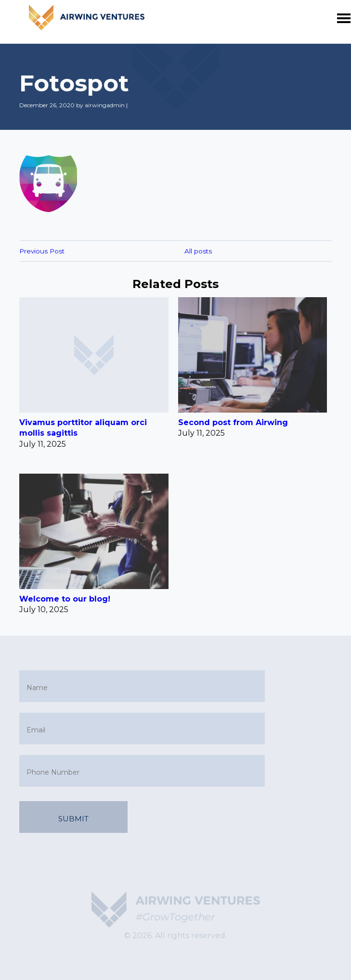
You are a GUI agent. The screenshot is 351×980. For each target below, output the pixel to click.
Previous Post (42, 251)
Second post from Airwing (233, 422)
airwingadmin (105, 105)
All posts (198, 251)
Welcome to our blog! (65, 599)
